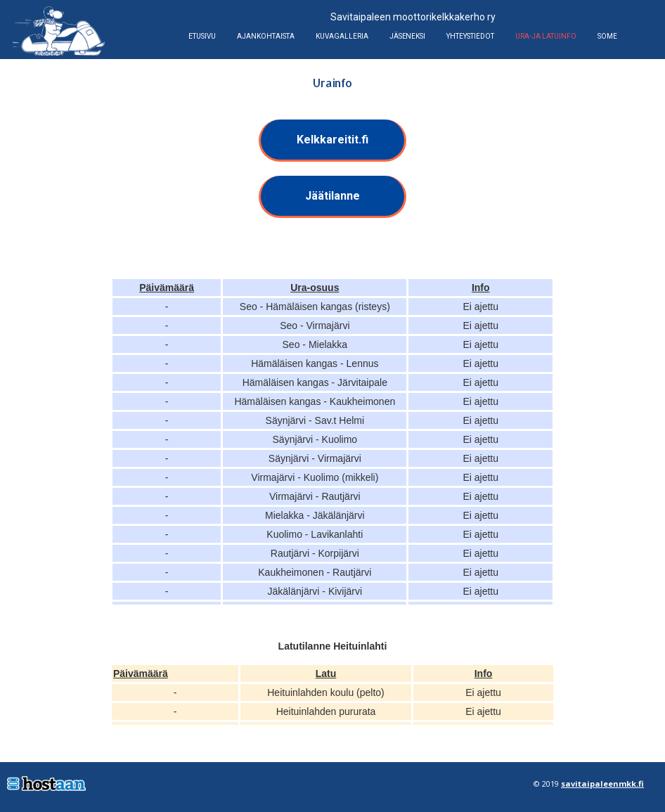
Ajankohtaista (266, 36)
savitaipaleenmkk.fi (602, 784)
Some (607, 36)
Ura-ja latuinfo (546, 36)
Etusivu (202, 36)
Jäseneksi (408, 36)
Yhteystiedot (470, 36)
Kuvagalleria (342, 36)
